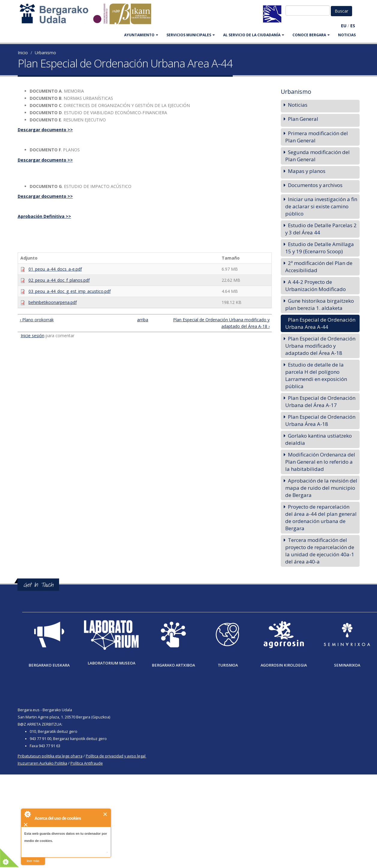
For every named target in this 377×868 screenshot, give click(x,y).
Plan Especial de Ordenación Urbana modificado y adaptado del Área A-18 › (221, 323)
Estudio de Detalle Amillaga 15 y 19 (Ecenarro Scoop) (320, 248)
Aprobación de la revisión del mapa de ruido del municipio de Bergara (321, 488)
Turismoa (228, 665)
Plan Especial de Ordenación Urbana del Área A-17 (320, 401)
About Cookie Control (27, 814)
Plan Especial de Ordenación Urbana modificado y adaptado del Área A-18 (320, 346)
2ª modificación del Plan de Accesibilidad (319, 267)
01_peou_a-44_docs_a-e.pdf (55, 269)
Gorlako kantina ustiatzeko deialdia (319, 439)
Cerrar (105, 814)
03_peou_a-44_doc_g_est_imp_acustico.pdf (70, 291)
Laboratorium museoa (111, 663)
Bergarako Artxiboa (173, 665)
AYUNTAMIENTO (141, 35)
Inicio (23, 53)
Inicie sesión (33, 336)
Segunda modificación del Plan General (317, 156)
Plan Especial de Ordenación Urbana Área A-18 (320, 420)
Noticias (347, 35)
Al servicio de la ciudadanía (254, 35)
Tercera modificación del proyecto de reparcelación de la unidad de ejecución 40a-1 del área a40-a (320, 551)
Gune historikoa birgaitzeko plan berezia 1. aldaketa (320, 304)
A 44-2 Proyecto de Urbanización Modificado (316, 285)
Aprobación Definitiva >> (44, 216)
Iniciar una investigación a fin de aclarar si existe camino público (321, 206)
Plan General (303, 119)
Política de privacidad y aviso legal (116, 756)
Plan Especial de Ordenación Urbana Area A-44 (320, 323)
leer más (33, 861)
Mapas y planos (307, 171)
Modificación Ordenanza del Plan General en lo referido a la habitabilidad (320, 462)
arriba (142, 320)
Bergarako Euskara (49, 665)
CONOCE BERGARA (311, 35)
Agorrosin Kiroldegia (284, 665)
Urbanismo (45, 53)
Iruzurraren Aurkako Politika (42, 763)
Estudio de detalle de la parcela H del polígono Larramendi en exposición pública (316, 375)
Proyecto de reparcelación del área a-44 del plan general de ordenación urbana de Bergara (321, 517)
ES (353, 26)
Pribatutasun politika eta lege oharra (50, 756)
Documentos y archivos (315, 185)
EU (344, 26)
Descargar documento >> (45, 130)
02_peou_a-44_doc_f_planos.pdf (59, 280)
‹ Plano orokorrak (37, 320)
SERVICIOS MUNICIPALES (191, 35)
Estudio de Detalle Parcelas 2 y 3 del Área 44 (321, 229)
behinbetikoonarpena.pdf (53, 302)
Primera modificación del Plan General (317, 137)
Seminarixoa (347, 665)
